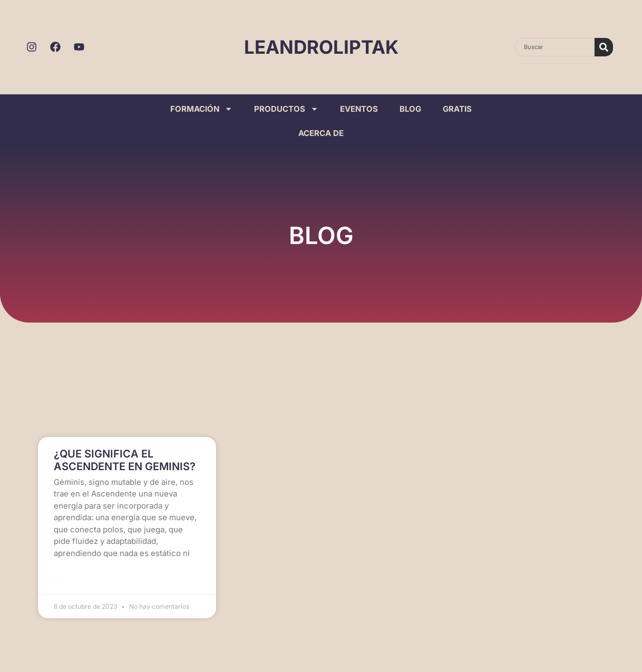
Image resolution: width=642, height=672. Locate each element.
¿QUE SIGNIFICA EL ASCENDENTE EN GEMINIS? (125, 461)
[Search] (604, 47)
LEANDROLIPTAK (321, 47)
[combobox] (555, 47)
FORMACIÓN (201, 109)
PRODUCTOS (286, 109)
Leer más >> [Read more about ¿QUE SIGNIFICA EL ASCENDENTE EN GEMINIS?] (56, 582)
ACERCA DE (321, 133)
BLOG (410, 109)
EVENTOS (359, 109)
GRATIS (457, 109)
